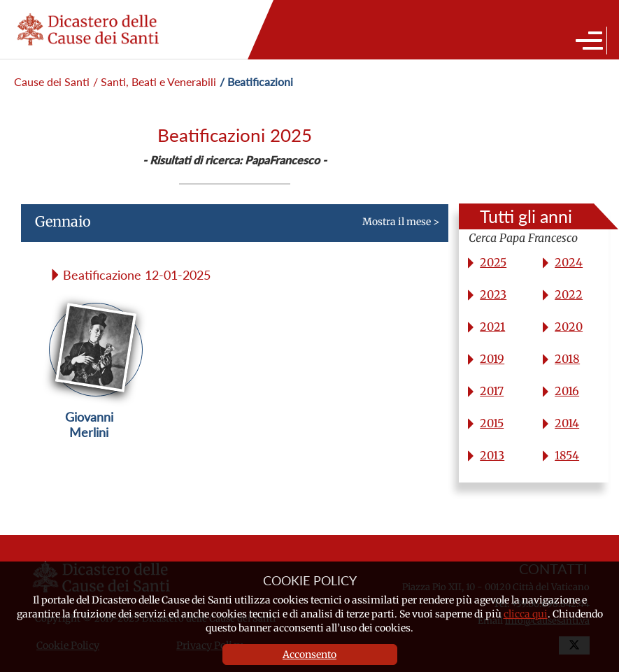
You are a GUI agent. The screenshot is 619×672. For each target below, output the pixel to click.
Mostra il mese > (230, 227)
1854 (567, 455)
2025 (493, 262)
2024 (569, 262)
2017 (492, 391)
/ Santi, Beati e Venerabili (155, 81)
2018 (567, 359)
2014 (567, 423)
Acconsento (309, 655)
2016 (567, 391)
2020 (569, 327)
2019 (492, 359)
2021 (492, 327)
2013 (492, 455)
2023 (493, 294)
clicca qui (526, 614)
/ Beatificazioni (256, 81)
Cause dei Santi (52, 81)
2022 (569, 294)
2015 (492, 423)
